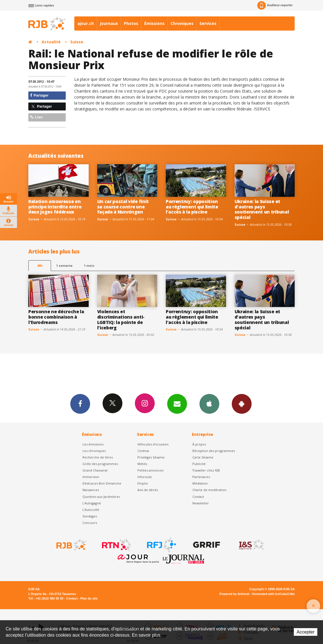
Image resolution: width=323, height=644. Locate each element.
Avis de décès (148, 490)
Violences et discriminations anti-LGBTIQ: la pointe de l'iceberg (121, 320)
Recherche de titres (98, 457)
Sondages (90, 516)
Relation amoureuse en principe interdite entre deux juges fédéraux (55, 207)
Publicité (199, 464)
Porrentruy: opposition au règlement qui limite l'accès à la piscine (192, 207)
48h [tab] (40, 266)
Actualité (51, 42)
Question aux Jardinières (101, 497)
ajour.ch (86, 23)
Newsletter (201, 503)
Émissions (154, 23)
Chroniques (182, 23)
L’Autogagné (92, 503)
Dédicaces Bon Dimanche (102, 483)
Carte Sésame (203, 457)
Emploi (143, 483)
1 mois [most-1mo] (89, 266)
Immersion (91, 477)
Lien (36, 117)
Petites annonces (150, 470)
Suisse (77, 42)
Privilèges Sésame (151, 457)
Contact (198, 497)
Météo (142, 464)
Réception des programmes (214, 451)
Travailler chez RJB (206, 470)
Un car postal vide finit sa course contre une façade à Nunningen (123, 207)
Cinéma (143, 451)
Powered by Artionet (234, 594)
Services (208, 23)
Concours (90, 523)
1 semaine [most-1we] (64, 266)
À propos (199, 444)
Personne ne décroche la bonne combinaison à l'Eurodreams (56, 317)
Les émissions (93, 444)
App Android (242, 404)
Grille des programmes (100, 464)
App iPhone (209, 404)
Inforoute (145, 477)
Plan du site (89, 598)
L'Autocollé (91, 510)
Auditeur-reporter (275, 5)
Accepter (306, 632)
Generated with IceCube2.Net (273, 594)
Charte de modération (209, 490)
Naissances (91, 490)
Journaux (109, 23)
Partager (39, 95)
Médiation (200, 483)
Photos (131, 23)
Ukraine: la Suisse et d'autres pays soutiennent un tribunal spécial (262, 209)
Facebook (80, 404)
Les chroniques (94, 451)
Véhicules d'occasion (153, 444)
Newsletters (177, 404)
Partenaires (201, 477)
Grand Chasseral (95, 470)
